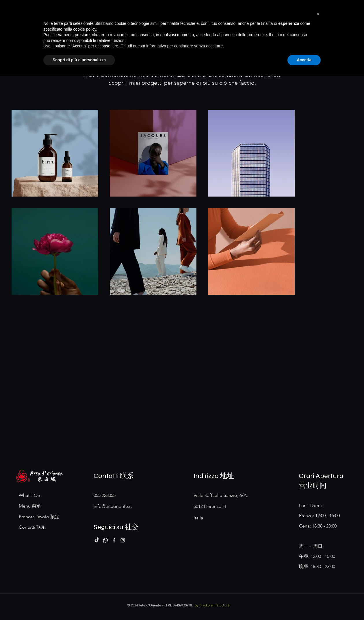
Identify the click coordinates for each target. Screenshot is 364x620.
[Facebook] (114, 540)
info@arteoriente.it (113, 506)
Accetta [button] (304, 604)
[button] (318, 558)
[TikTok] (97, 540)
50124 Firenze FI (210, 506)
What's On (29, 495)
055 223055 (105, 495)
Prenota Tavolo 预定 (39, 517)
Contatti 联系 (32, 527)
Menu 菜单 (30, 506)
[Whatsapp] (105, 540)
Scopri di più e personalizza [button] (79, 604)
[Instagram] (123, 540)
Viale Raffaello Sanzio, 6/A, (221, 495)
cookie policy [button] (85, 573)
